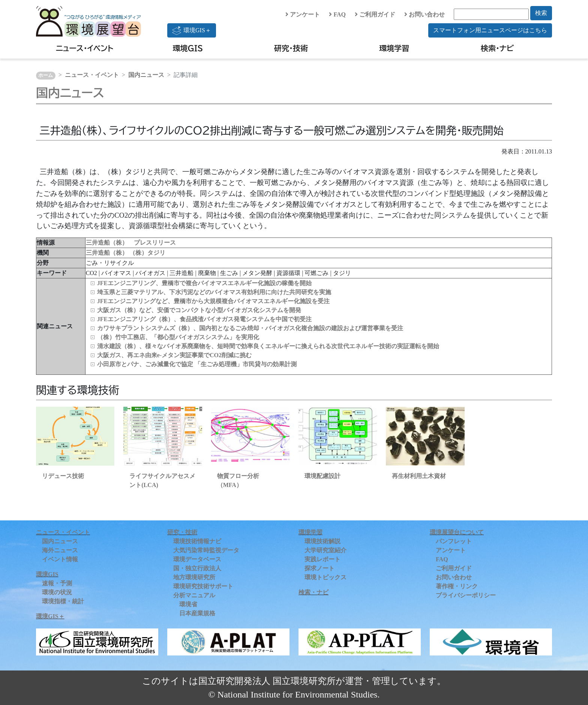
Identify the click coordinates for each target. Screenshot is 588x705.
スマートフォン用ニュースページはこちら (490, 30)
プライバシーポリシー (466, 595)
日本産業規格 (197, 613)
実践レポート (322, 559)
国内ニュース (146, 75)
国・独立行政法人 (197, 568)
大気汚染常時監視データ (206, 550)
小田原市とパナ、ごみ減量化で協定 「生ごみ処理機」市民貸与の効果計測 (197, 364)
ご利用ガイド (375, 14)
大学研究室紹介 (325, 550)
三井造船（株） (108, 253)
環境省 (188, 604)
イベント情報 (60, 559)
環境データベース (197, 559)
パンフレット (454, 541)
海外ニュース (60, 550)
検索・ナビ (497, 48)
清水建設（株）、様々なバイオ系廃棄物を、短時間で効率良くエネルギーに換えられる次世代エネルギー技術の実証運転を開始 (268, 346)
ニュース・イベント (85, 48)
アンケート (303, 14)
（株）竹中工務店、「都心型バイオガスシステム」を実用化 (178, 337)
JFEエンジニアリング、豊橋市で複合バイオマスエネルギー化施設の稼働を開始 (204, 283)
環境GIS (188, 48)
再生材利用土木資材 (419, 476)
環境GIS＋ (192, 30)
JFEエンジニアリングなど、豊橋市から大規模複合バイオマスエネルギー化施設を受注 (213, 301)
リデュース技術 (63, 476)
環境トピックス (325, 577)
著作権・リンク (457, 586)
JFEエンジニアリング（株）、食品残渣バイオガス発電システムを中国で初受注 (204, 319)
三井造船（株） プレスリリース (131, 243)
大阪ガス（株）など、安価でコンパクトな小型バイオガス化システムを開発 (199, 310)
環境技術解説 (322, 541)
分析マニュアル (194, 595)
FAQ (337, 14)
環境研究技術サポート (203, 586)
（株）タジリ (147, 253)
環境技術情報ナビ (197, 541)
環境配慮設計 (322, 476)
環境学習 (394, 48)
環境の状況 (57, 592)
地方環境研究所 (194, 577)
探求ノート (319, 568)
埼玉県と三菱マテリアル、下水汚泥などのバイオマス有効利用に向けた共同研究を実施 (214, 292)
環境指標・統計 (63, 601)
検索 (541, 13)
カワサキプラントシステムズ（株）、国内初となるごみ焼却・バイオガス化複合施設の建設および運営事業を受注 (250, 328)
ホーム (46, 75)
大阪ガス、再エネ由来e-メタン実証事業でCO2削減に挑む (174, 355)
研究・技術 (291, 48)
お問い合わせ (424, 14)
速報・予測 (57, 583)
